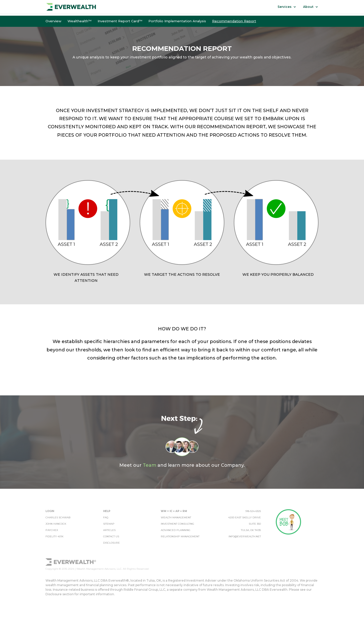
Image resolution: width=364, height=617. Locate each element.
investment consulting (177, 524)
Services (285, 7)
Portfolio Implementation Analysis (177, 21)
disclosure (111, 543)
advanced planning (176, 530)
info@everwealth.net (245, 536)
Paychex (52, 530)
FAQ (106, 517)
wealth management (176, 517)
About (308, 7)
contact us (111, 536)
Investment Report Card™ (120, 21)
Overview (53, 21)
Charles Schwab (58, 517)
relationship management (180, 536)
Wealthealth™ (79, 21)
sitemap (109, 524)
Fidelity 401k (54, 536)
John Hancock (56, 524)
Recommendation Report (234, 21)
